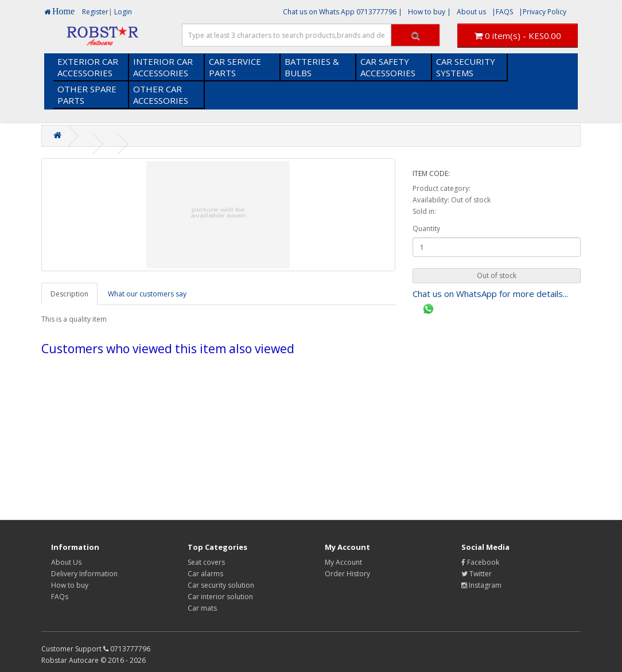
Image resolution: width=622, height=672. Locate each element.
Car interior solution (220, 597)
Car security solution (221, 585)
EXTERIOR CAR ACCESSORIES (88, 67)
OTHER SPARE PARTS (87, 95)
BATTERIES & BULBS (312, 67)
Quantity (426, 228)
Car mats (202, 608)
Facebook (480, 562)
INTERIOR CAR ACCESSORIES (163, 67)
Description (69, 294)
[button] (497, 276)
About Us (66, 562)
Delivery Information (84, 574)
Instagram (481, 585)
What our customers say (147, 294)
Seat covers (206, 562)
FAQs (60, 597)
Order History (347, 574)
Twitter (477, 574)
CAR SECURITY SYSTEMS (466, 67)
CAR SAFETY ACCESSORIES (388, 67)
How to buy (70, 585)
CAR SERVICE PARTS (235, 67)
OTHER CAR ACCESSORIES (161, 95)
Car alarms (205, 574)
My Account (343, 562)
